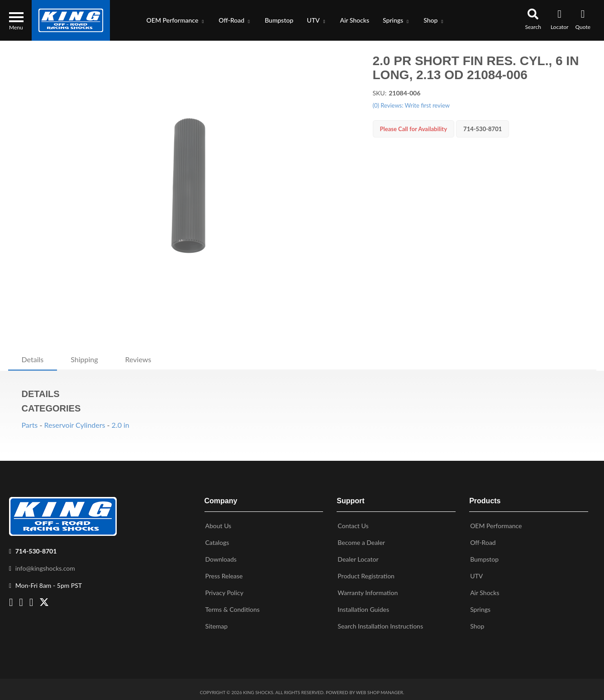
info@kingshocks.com (45, 565)
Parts (30, 425)
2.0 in (121, 425)
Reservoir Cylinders (74, 425)
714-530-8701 (36, 547)
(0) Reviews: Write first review (411, 105)
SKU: (380, 93)
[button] (176, 20)
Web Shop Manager (380, 689)
